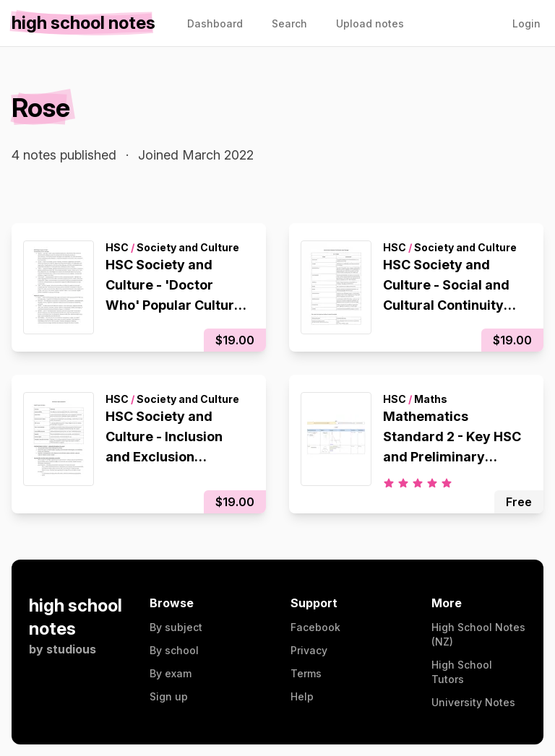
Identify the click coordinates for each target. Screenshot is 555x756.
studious (71, 649)
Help (302, 696)
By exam (171, 673)
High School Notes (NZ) (478, 634)
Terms (306, 673)
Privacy (309, 650)
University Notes (473, 702)
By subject (176, 627)
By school (174, 650)
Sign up (169, 696)
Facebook (315, 627)
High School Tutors (462, 672)
